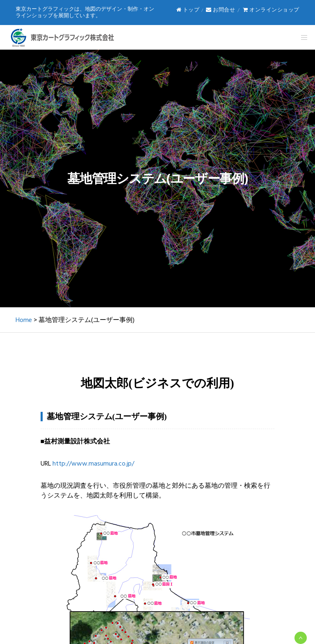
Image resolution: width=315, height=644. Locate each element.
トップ (188, 10)
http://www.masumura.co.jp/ (93, 464)
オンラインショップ (271, 10)
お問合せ (220, 10)
